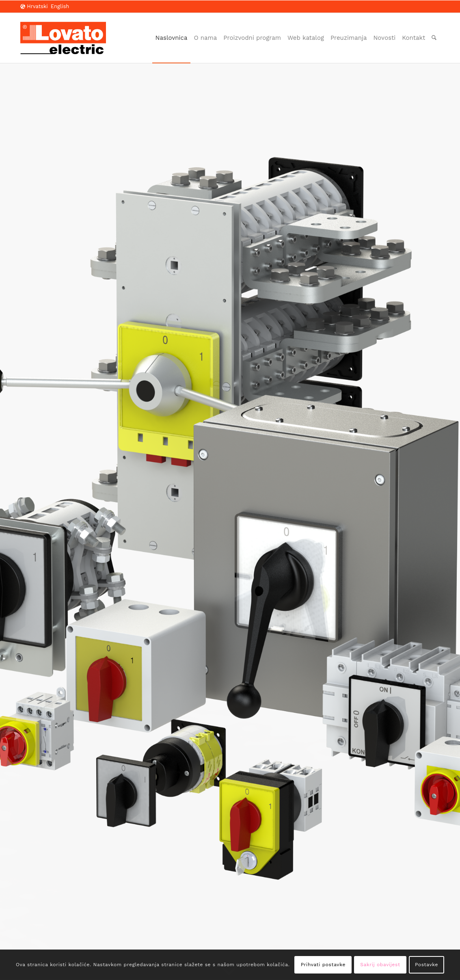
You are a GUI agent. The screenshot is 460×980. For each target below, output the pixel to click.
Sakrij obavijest (380, 965)
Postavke (427, 965)
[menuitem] (172, 38)
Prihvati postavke (323, 965)
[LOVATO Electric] (63, 38)
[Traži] (434, 38)
